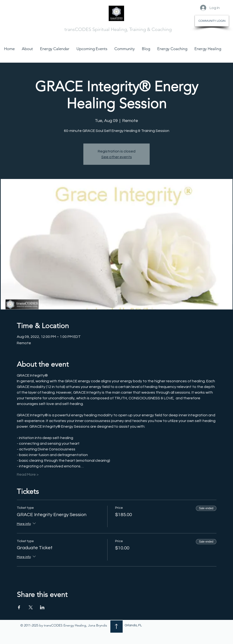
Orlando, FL (133, 625)
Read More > (28, 474)
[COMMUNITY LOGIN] (212, 21)
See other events (117, 157)
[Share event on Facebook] (19, 607)
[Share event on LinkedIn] (42, 607)
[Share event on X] (31, 607)
